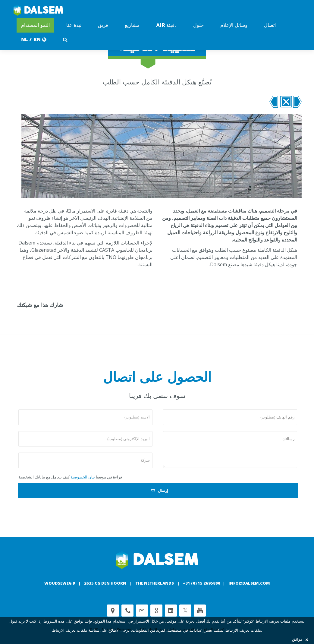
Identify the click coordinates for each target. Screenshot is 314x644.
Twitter (185, 611)
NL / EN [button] (34, 40)
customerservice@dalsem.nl (142, 611)
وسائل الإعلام (234, 25)
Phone (127, 611)
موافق (300, 639)
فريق (103, 25)
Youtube (200, 611)
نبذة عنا (74, 25)
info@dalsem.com (249, 583)
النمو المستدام (35, 25)
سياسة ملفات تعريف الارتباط (76, 630)
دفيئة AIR (166, 25)
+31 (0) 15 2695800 (202, 583)
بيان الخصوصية (83, 477)
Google (156, 611)
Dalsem (38, 11)
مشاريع (132, 25)
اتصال (270, 25)
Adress (113, 611)
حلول (198, 25)
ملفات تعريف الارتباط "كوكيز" (267, 621)
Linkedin (171, 611)
